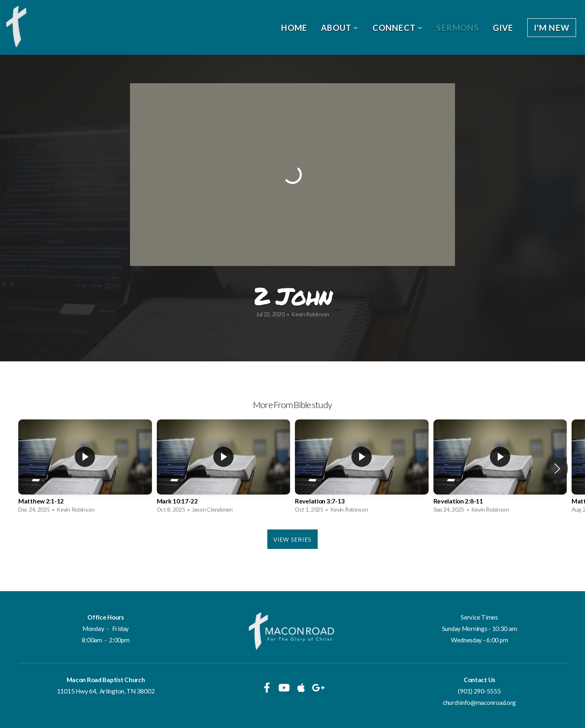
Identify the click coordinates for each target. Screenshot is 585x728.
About (340, 28)
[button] (557, 469)
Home (294, 28)
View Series (292, 539)
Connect (398, 28)
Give (503, 28)
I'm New (552, 28)
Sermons (457, 28)
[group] (85, 468)
